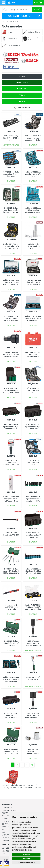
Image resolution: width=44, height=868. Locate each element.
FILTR (22, 76)
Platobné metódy (9, 810)
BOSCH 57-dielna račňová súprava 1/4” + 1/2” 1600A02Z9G (11, 751)
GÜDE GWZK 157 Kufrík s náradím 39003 (33, 391)
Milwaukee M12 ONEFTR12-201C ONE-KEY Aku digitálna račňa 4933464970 (11, 609)
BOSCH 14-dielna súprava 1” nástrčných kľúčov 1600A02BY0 (11, 571)
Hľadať (37, 9)
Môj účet (6, 851)
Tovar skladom (23, 108)
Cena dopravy (8, 807)
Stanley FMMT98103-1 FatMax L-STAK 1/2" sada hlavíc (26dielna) (33, 607)
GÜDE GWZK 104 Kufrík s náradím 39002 (33, 463)
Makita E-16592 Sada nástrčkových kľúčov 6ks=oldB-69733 (33, 318)
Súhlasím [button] (26, 855)
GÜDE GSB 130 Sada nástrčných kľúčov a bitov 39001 (11, 174)
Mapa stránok (8, 835)
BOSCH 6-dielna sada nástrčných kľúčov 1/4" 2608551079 (33, 282)
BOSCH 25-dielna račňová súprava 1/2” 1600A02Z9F (11, 643)
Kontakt (5, 818)
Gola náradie (14, 22)
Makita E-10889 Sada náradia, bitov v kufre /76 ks (33, 174)
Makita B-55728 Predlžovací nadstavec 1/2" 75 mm (11, 463)
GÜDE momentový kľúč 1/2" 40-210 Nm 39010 (11, 138)
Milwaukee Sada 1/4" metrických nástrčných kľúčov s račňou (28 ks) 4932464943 (33, 357)
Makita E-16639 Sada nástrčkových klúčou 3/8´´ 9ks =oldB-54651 (33, 571)
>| (32, 765)
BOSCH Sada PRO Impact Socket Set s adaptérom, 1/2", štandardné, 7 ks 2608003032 (33, 501)
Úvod (4, 22)
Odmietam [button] (26, 858)
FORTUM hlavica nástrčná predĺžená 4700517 (33, 246)
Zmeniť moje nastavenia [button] (26, 862)
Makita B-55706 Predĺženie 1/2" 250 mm (11, 535)
